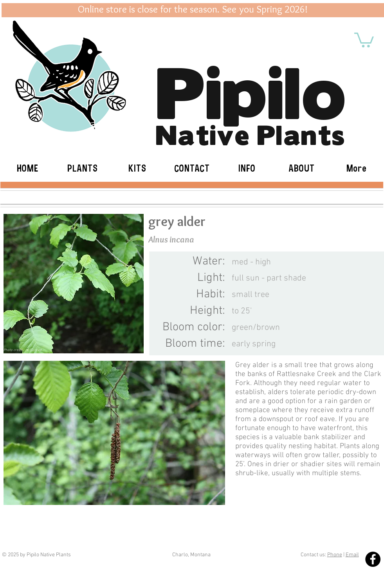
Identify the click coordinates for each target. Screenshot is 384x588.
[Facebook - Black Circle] (373, 559)
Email (352, 555)
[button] (364, 39)
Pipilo (251, 88)
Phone (335, 555)
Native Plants (251, 133)
